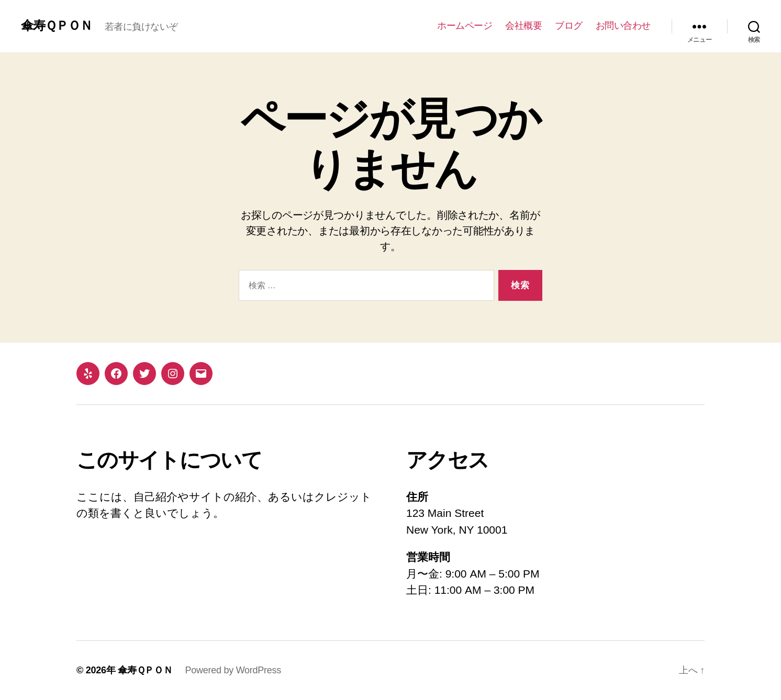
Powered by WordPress (233, 670)
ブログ (569, 26)
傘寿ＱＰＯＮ (57, 26)
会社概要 (523, 26)
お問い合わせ (623, 26)
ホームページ (465, 26)
